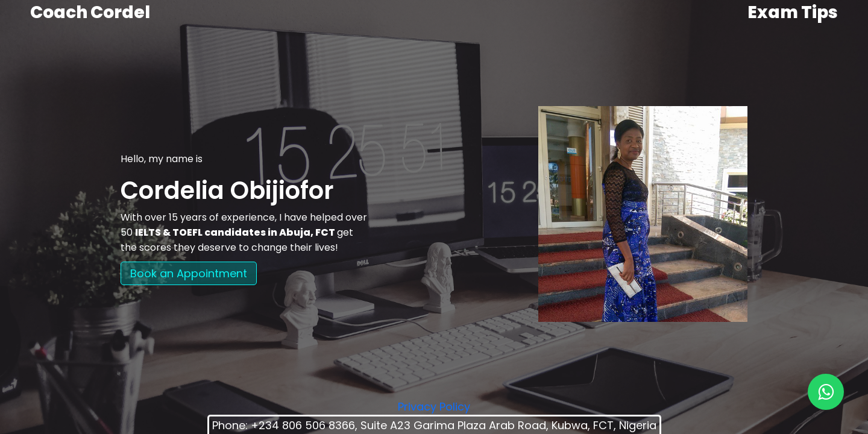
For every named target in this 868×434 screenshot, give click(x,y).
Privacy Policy (434, 407)
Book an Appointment (189, 273)
